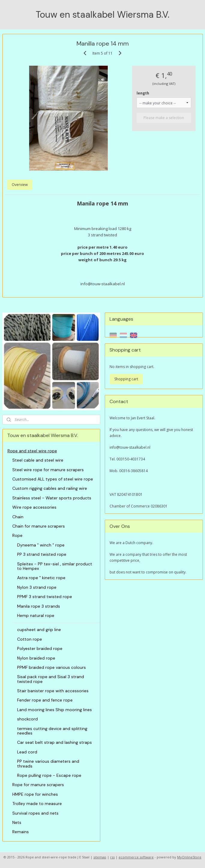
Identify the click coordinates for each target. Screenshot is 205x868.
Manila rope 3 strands (39, 606)
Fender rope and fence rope (45, 700)
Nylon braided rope (36, 658)
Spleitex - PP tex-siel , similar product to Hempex (55, 566)
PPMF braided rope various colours (51, 667)
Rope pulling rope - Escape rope (49, 775)
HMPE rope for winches (35, 794)
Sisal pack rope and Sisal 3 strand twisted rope (51, 679)
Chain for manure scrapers (39, 526)
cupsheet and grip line (39, 630)
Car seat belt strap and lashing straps (54, 742)
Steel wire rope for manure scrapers (48, 470)
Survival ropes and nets (35, 813)
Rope (17, 535)
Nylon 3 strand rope (37, 587)
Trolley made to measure (37, 804)
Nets (17, 822)
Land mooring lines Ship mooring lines (54, 710)
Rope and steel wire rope (32, 451)
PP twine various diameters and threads (48, 763)
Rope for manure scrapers (38, 785)
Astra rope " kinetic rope (41, 578)
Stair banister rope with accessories (53, 691)
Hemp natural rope (36, 615)
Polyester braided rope (40, 648)
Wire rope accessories (34, 507)
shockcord (27, 719)
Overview (20, 185)
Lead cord (27, 752)
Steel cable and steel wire (38, 460)
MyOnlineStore (189, 857)
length (143, 93)
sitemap (100, 857)
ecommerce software (136, 857)
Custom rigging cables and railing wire (50, 488)
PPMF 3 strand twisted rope (45, 597)
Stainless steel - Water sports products (52, 498)
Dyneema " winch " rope (41, 545)
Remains (21, 832)
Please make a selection (164, 117)
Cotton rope (30, 639)
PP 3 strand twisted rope (42, 554)
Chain (18, 517)
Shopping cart (126, 379)
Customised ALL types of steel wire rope (53, 479)
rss (112, 857)
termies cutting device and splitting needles (52, 731)
